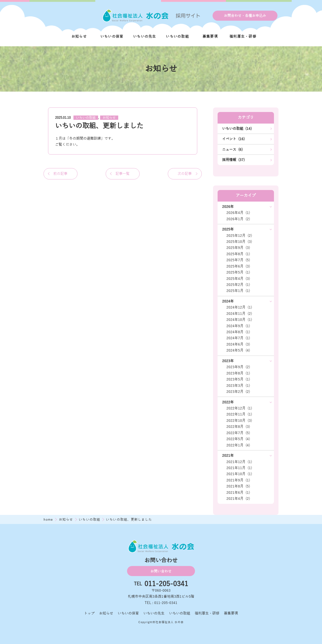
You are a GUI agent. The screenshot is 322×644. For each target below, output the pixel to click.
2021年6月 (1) (238, 493)
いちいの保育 (112, 36)
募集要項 (210, 36)
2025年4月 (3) (238, 279)
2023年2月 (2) (238, 392)
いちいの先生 (145, 36)
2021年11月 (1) (239, 468)
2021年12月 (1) (239, 462)
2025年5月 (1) (238, 272)
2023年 (228, 361)
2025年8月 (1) (238, 254)
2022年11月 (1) (239, 414)
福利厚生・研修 (243, 36)
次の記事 (185, 174)
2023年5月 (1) (238, 379)
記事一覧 (123, 174)
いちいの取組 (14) (237, 129)
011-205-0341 (166, 584)
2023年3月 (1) (238, 386)
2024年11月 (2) (239, 314)
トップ (89, 613)
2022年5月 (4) (238, 439)
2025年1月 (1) (238, 291)
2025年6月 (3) (238, 266)
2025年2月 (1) (238, 285)
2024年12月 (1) (239, 307)
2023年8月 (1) (238, 373)
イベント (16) (233, 139)
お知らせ (79, 36)
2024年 (228, 301)
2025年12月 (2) (239, 236)
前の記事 (60, 174)
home (49, 520)
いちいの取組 (177, 36)
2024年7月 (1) (238, 338)
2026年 (228, 207)
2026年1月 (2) (238, 219)
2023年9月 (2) (238, 367)
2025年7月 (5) (238, 260)
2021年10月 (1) (239, 474)
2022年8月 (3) (238, 427)
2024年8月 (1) (238, 332)
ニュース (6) (232, 149)
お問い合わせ (161, 571)
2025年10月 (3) (239, 242)
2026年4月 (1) (238, 213)
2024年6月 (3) (238, 344)
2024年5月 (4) (238, 350)
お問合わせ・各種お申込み (245, 16)
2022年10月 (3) (239, 421)
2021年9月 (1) (238, 480)
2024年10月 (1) (239, 320)
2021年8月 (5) (238, 486)
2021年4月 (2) (238, 499)
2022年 (228, 402)
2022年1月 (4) (238, 445)
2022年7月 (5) (238, 433)
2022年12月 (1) (239, 408)
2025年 (228, 229)
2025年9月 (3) (238, 248)
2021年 (228, 456)
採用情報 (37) (233, 160)
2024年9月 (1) (238, 326)
